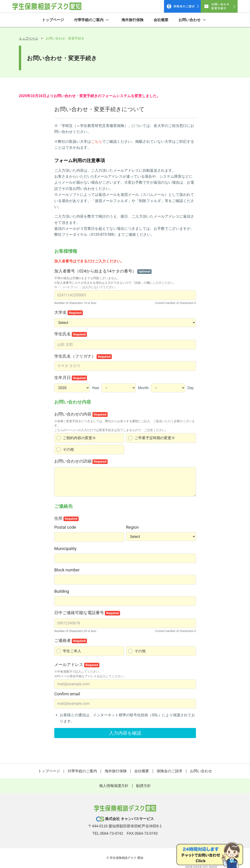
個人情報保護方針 (114, 786)
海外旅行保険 (132, 20)
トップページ (53, 20)
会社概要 (161, 20)
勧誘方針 (144, 786)
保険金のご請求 (170, 771)
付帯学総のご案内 (91, 20)
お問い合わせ (192, 20)
